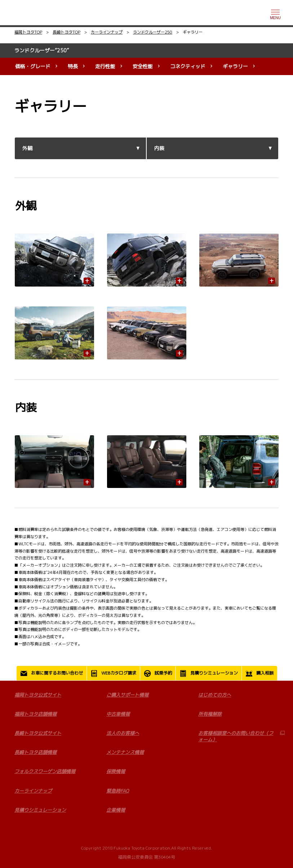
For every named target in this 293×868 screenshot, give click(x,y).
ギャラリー (235, 66)
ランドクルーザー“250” (42, 50)
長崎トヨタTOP (66, 32)
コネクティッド (188, 66)
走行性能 (105, 66)
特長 (73, 66)
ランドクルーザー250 (153, 32)
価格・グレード (33, 66)
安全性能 (143, 66)
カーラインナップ (107, 32)
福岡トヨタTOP (28, 32)
